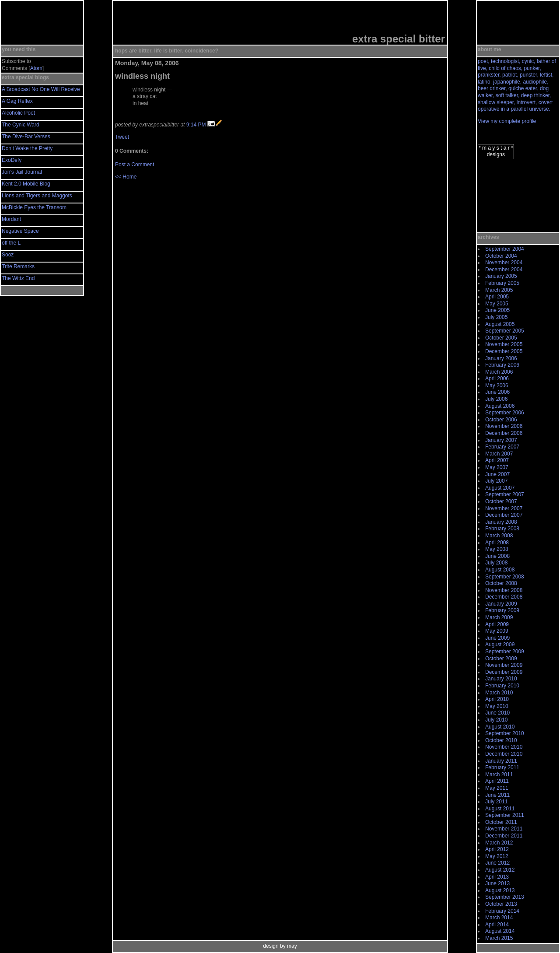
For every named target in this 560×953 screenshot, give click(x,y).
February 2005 (502, 283)
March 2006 (499, 372)
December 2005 (504, 351)
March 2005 (499, 290)
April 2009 (497, 624)
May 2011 (497, 788)
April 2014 (497, 925)
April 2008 (497, 543)
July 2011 (496, 802)
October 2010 (501, 740)
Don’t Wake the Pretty (27, 148)
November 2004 (504, 263)
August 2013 (500, 890)
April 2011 (497, 781)
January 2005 (501, 276)
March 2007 (499, 454)
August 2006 (500, 406)
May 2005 (497, 304)
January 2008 (501, 522)
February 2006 (502, 365)
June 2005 (497, 310)
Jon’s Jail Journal (22, 172)
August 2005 (500, 324)
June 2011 (497, 795)
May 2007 (497, 467)
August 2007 (500, 488)
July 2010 (496, 720)
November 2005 (504, 344)
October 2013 (501, 904)
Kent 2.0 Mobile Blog (26, 184)
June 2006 (497, 392)
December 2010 (504, 754)
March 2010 (499, 693)
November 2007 (504, 508)
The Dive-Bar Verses (26, 137)
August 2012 (500, 870)
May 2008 (497, 549)
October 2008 (501, 583)
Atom (36, 68)
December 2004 (504, 270)
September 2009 (505, 652)
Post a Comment (135, 165)
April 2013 (497, 877)
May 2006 (497, 385)
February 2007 (502, 447)
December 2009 (504, 672)
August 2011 (500, 809)
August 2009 (500, 645)
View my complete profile (507, 121)
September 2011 (505, 815)
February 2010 (502, 686)
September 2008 (505, 577)
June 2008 (497, 556)
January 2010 (501, 679)
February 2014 (502, 911)
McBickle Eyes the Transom (34, 207)
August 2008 (500, 570)
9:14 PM (196, 125)
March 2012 (499, 843)
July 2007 (496, 481)
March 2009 (499, 617)
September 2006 (505, 413)
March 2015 (499, 938)
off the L (11, 243)
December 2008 (504, 597)
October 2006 (501, 420)
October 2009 (501, 659)
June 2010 (497, 713)
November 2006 (504, 426)
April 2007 (497, 460)
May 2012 (497, 856)
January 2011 (501, 761)
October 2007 (501, 501)
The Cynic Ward (21, 125)
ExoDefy (12, 160)
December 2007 (504, 515)
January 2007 (501, 440)
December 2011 (504, 836)
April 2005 (497, 297)
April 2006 (497, 378)
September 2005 (505, 331)
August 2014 (500, 931)
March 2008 (499, 536)
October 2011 (501, 822)
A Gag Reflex (17, 101)
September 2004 (505, 249)
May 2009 (497, 631)
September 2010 (505, 733)
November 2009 (504, 665)
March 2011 (499, 774)
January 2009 (501, 604)
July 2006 (496, 399)
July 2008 (496, 563)
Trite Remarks (18, 266)
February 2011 (502, 767)
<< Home (126, 177)
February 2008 (502, 529)
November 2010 (504, 747)
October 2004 (501, 256)
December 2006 (504, 433)
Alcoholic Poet (18, 113)
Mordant (11, 219)
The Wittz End (18, 278)
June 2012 (497, 863)
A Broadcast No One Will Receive (41, 89)
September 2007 (505, 494)
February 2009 (502, 610)
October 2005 (501, 338)
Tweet (122, 137)
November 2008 (504, 590)
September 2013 (505, 897)
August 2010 (500, 727)
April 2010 (497, 699)
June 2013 (497, 883)
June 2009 (497, 638)
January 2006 (501, 358)
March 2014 (499, 918)
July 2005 (496, 317)
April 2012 (497, 849)
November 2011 (504, 829)
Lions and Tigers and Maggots (37, 196)
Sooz (8, 255)
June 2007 (497, 474)
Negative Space (20, 231)
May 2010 (497, 706)
